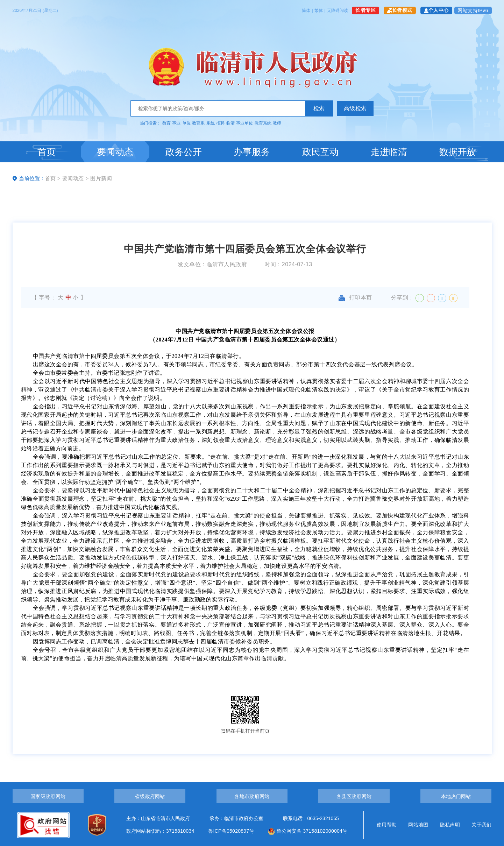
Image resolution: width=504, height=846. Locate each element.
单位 (186, 123)
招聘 (220, 123)
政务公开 (184, 152)
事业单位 (244, 123)
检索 (319, 108)
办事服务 (252, 152)
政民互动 (320, 152)
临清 (230, 123)
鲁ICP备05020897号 (231, 831)
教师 (277, 123)
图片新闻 (101, 178)
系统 (211, 123)
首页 (47, 152)
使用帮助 (387, 825)
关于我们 (481, 825)
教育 (166, 123)
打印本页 (355, 298)
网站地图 (418, 825)
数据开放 (457, 152)
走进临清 (389, 152)
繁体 (319, 10)
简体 (306, 10)
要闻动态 (115, 152)
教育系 (198, 123)
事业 (176, 123)
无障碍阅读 (338, 10)
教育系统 (263, 123)
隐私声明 (450, 825)
